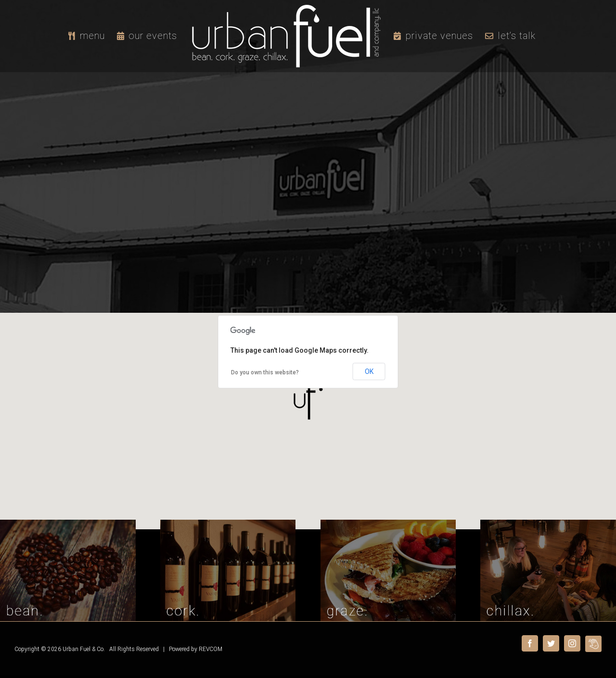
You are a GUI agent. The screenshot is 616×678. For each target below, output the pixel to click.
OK (369, 371)
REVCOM (211, 649)
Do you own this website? (265, 372)
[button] (308, 400)
